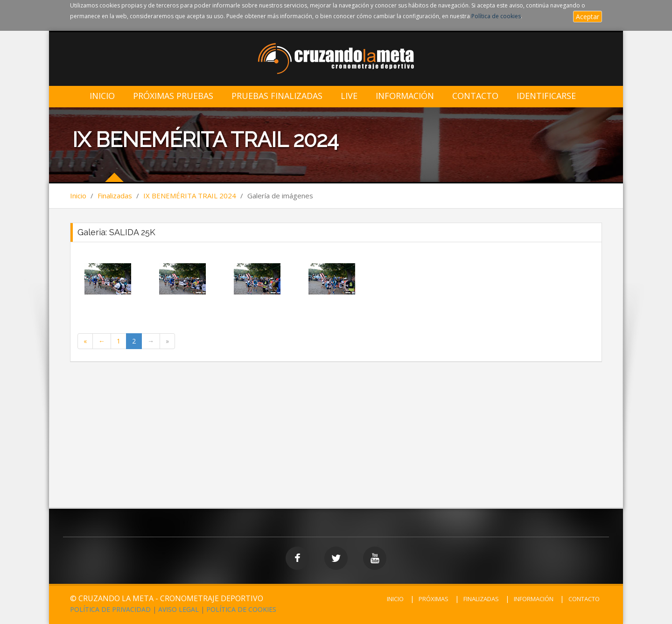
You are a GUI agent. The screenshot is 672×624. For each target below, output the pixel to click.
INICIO (395, 599)
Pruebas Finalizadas (277, 96)
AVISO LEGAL (178, 609)
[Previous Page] (102, 341)
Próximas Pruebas (173, 96)
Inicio (102, 96)
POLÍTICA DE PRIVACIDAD (110, 609)
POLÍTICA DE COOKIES (241, 609)
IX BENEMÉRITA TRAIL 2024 (190, 196)
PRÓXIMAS (434, 599)
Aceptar (588, 17)
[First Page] (85, 341)
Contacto (475, 96)
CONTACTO (584, 599)
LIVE (349, 96)
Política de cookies (496, 16)
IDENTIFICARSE (546, 96)
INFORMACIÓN (534, 599)
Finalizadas (115, 196)
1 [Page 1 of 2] (119, 341)
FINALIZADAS (481, 599)
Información (405, 96)
